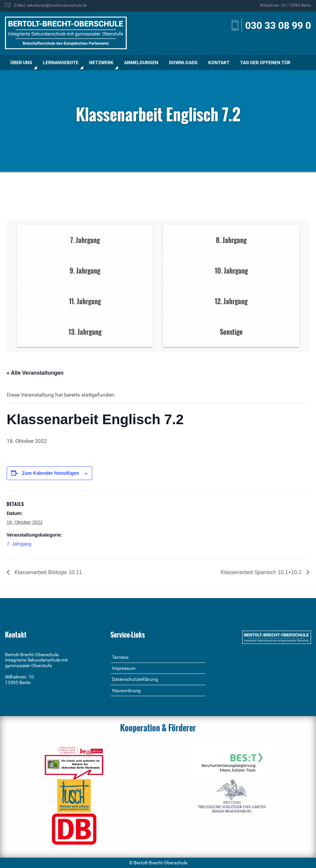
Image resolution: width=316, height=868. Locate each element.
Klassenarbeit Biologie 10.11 (47, 572)
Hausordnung (126, 690)
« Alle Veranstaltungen (35, 373)
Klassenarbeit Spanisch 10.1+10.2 (262, 572)
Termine (120, 657)
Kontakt (219, 62)
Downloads (183, 62)
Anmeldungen (141, 62)
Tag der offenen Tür (265, 62)
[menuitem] (21, 62)
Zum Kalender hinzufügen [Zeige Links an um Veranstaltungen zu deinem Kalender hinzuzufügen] (51, 473)
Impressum (124, 668)
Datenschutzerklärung (135, 679)
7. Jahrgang (19, 544)
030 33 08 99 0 (278, 25)
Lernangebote (61, 62)
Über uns (21, 62)
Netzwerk (101, 62)
